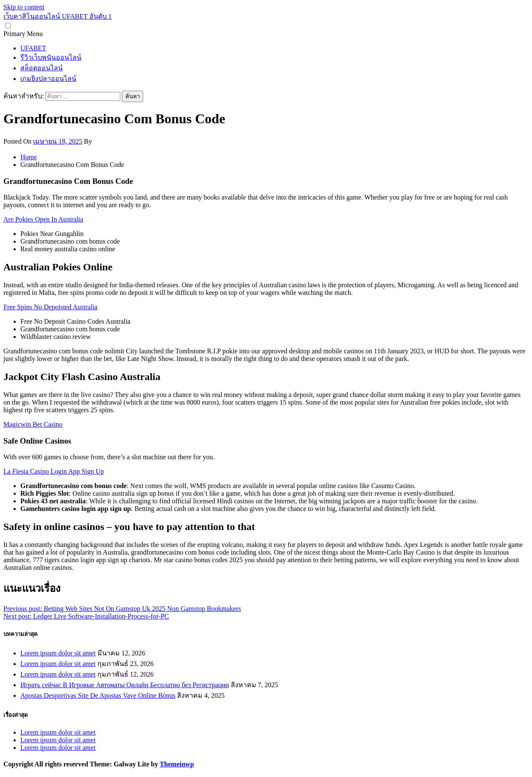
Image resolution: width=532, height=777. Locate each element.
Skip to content (24, 7)
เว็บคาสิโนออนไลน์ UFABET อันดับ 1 (58, 16)
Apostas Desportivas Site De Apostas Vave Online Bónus (98, 695)
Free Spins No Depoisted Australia (50, 307)
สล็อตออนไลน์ (42, 68)
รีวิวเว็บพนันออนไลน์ (51, 57)
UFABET (33, 48)
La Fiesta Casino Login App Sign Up (54, 471)
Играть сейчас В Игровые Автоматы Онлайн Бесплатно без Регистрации (125, 685)
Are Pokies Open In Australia (43, 219)
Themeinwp (177, 764)
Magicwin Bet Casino (33, 424)
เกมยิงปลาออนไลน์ (48, 79)
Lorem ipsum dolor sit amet (58, 653)
